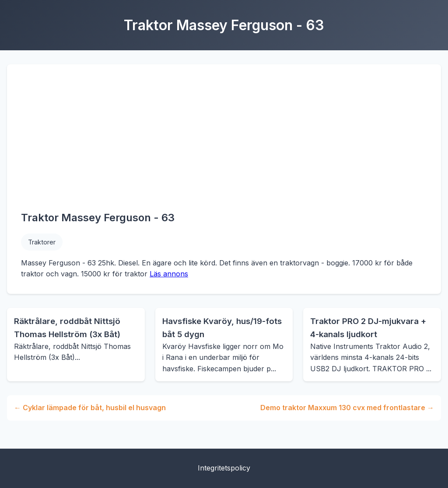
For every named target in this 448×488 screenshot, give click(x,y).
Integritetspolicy (224, 468)
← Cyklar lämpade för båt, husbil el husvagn (90, 408)
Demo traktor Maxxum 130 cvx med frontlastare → (347, 408)
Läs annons (169, 274)
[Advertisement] (224, 144)
